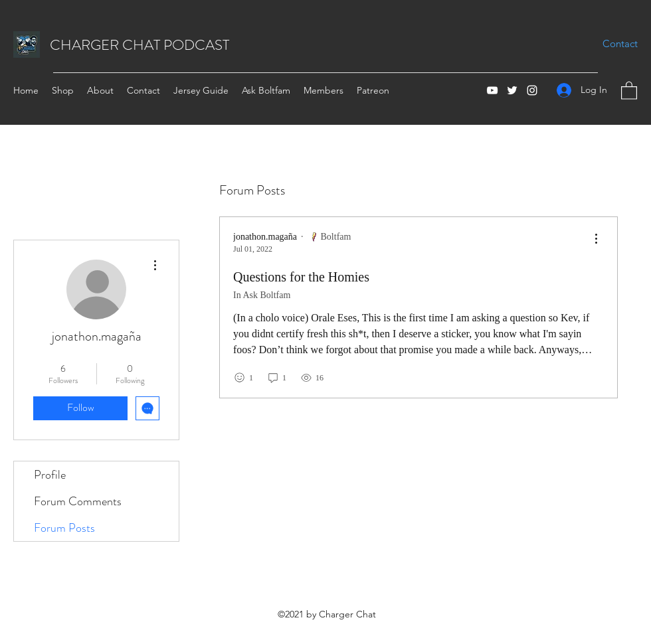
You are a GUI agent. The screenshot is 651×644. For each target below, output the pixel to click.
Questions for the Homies (301, 277)
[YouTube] (492, 90)
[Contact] (620, 44)
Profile (50, 475)
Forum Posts (64, 528)
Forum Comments (78, 501)
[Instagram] (532, 90)
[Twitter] (512, 90)
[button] (629, 90)
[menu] (596, 239)
